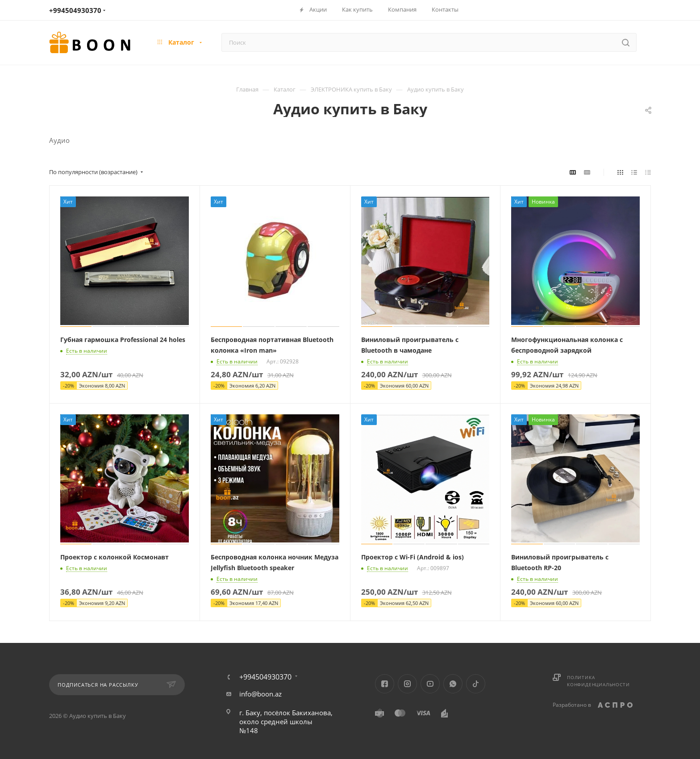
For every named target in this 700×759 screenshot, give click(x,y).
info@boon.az (260, 694)
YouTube (430, 684)
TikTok (476, 684)
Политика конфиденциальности (598, 681)
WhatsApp (453, 684)
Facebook (385, 684)
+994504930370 (75, 10)
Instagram (407, 684)
